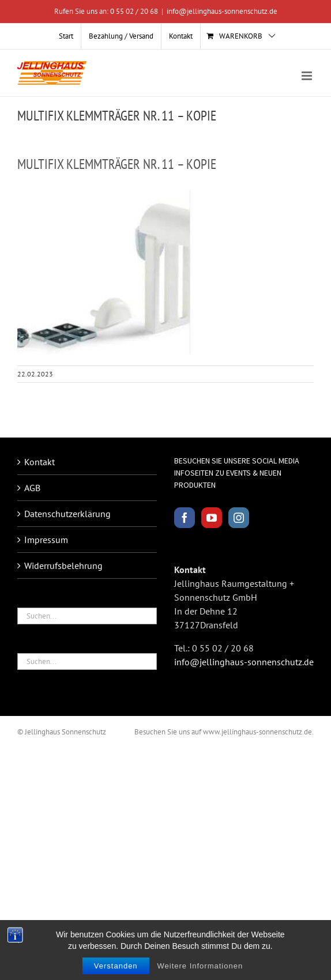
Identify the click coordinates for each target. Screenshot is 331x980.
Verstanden (116, 966)
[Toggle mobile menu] (308, 76)
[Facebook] (185, 518)
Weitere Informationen (200, 966)
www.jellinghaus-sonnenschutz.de (257, 732)
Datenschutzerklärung (67, 514)
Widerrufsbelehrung (63, 566)
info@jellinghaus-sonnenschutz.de (222, 11)
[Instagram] (239, 518)
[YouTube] (212, 518)
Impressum (46, 540)
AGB (32, 488)
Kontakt (40, 462)
